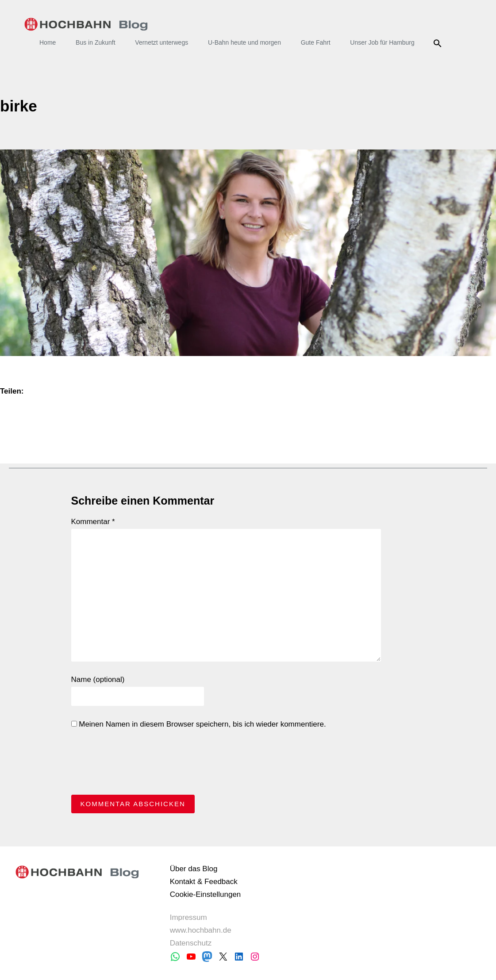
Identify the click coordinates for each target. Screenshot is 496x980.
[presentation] (138, 764)
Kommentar (93, 522)
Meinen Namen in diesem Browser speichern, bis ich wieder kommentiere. (199, 724)
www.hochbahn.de (201, 930)
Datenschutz (191, 943)
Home (48, 42)
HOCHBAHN (86, 24)
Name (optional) (98, 679)
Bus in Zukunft (96, 42)
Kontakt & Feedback (204, 882)
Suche (439, 43)
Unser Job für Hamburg (382, 42)
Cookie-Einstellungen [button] (206, 894)
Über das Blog (194, 869)
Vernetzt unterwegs (161, 42)
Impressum (188, 917)
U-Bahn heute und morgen (244, 42)
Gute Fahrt (316, 42)
